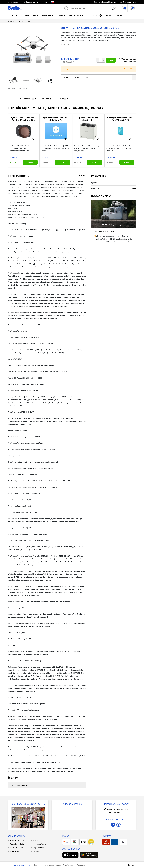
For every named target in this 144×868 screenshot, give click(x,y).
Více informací (66, 44)
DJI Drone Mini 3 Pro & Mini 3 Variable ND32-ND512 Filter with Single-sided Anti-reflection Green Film (24, 119)
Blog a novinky (38, 848)
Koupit (111, 60)
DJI (29, 21)
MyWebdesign (80, 865)
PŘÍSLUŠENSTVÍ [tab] (28, 99)
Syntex (10, 21)
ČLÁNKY (83, 175)
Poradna (36, 851)
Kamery (17, 21)
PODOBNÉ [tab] (47, 99)
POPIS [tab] (11, 99)
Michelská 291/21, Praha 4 (34, 804)
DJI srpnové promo (21, 785)
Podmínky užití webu (18, 848)
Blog (119, 225)
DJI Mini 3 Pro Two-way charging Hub (88, 119)
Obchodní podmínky (17, 844)
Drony (24, 21)
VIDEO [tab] (63, 99)
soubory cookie (55, 865)
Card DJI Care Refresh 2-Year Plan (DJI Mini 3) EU (120, 119)
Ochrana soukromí (17, 851)
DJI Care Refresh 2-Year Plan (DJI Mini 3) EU (56, 119)
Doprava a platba (17, 840)
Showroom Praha (39, 844)
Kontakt (44, 2)
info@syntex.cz (117, 812)
